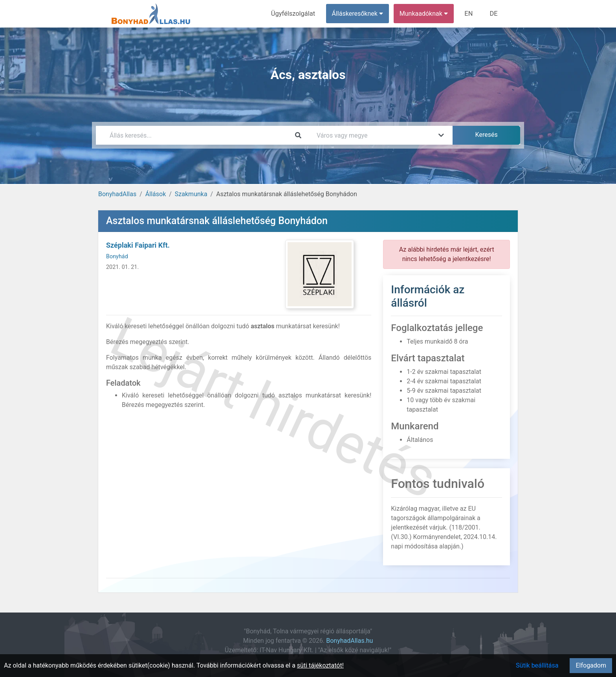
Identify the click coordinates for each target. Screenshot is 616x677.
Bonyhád (117, 257)
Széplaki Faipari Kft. (138, 245)
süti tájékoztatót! (320, 665)
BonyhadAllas (117, 194)
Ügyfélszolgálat (295, 14)
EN (470, 14)
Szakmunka (191, 194)
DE (494, 14)
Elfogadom (591, 665)
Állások (156, 194)
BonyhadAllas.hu (349, 641)
